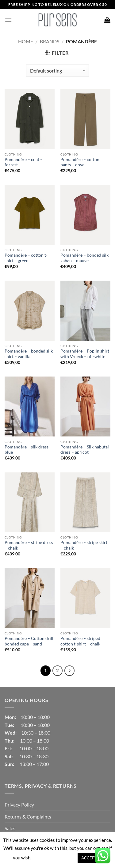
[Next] (70, 671)
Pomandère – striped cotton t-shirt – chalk (80, 641)
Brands (50, 41)
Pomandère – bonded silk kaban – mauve (84, 258)
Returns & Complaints (28, 817)
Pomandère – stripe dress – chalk (29, 545)
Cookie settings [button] (54, 858)
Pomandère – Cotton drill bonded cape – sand (29, 641)
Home (26, 41)
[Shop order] (57, 71)
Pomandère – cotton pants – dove (80, 162)
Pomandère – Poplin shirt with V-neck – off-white (85, 354)
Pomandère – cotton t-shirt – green (26, 258)
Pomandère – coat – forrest (24, 162)
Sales (10, 828)
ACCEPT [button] (89, 858)
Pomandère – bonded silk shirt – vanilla (29, 354)
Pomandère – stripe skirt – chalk (84, 545)
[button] (8, 20)
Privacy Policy (19, 805)
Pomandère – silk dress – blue (28, 450)
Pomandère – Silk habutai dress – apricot (85, 450)
